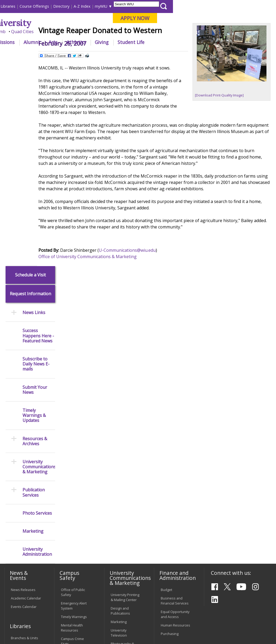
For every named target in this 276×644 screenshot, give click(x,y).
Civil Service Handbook (120, 552)
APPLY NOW (238, 18)
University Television (119, 429)
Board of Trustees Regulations (125, 506)
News (90, 54)
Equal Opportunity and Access (175, 410)
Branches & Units (25, 434)
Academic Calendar (26, 394)
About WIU (40, 42)
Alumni (135, 42)
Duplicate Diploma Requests (25, 512)
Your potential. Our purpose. (57, 32)
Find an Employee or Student (175, 469)
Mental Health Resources (72, 424)
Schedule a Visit (30, 71)
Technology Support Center (73, 552)
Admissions (105, 42)
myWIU (204, 6)
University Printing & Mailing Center (125, 393)
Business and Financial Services (175, 397)
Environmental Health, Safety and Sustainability (75, 472)
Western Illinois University (81, 23)
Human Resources (175, 421)
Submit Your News (35, 186)
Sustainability (87, 606)
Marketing (33, 327)
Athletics (179, 42)
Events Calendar (24, 403)
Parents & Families (22, 6)
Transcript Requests (19, 498)
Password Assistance (70, 538)
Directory (164, 6)
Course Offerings (137, 6)
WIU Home (71, 54)
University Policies (125, 495)
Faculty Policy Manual (121, 520)
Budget (166, 386)
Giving (205, 42)
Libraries (111, 6)
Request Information (30, 90)
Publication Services (34, 289)
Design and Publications (120, 407)
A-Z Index (185, 6)
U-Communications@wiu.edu (147, 289)
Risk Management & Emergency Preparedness (75, 453)
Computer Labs (73, 514)
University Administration (37, 348)
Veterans (116, 606)
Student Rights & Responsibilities (124, 565)
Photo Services (37, 309)
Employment (55, 606)
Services (18, 460)
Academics (72, 42)
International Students (79, 6)
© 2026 (17, 626)
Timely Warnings (74, 413)
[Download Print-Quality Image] (226, 129)
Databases (19, 451)
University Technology (70, 565)
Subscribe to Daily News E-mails (36, 160)
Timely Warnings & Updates (34, 212)
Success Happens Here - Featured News (38, 132)
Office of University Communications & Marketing (107, 295)
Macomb (100, 32)
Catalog (17, 443)
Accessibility (23, 606)
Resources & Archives (35, 237)
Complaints (120, 576)
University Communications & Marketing (39, 263)
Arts (156, 42)
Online (149, 32)
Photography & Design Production (125, 442)
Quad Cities (125, 32)
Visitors (49, 6)
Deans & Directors (175, 488)
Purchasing (170, 430)
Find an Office (172, 480)
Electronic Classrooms (70, 525)
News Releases (23, 386)
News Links (34, 109)
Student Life (234, 42)
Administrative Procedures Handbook (122, 536)
